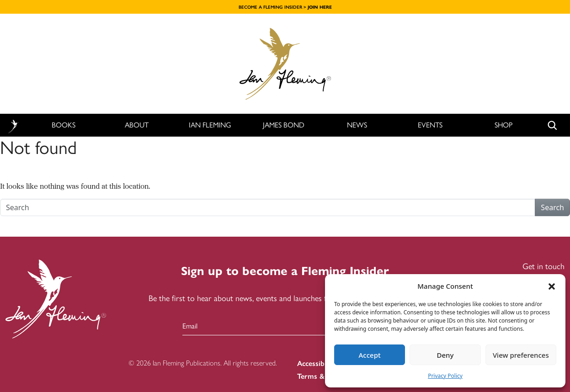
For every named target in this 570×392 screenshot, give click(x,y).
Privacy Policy (445, 376)
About (137, 125)
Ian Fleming (210, 125)
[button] (552, 286)
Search (552, 207)
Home (13, 125)
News (357, 125)
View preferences (521, 355)
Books (64, 125)
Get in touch (543, 266)
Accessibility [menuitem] (317, 363)
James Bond (284, 125)
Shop (503, 125)
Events (430, 125)
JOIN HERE (320, 7)
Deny (445, 355)
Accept (370, 355)
